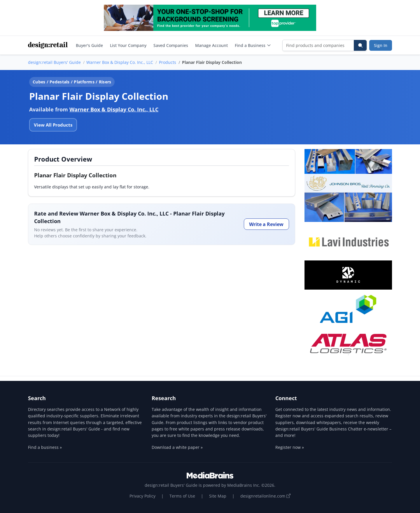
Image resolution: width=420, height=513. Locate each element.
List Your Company (128, 45)
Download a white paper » (177, 447)
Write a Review (266, 224)
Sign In (381, 45)
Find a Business (253, 45)
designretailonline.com (265, 496)
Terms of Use (182, 496)
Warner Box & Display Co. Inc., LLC (120, 62)
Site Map (218, 496)
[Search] (360, 45)
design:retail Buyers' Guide (54, 62)
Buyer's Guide (89, 45)
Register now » (290, 447)
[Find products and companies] (318, 45)
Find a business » (45, 447)
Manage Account (211, 45)
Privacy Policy (142, 496)
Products (168, 62)
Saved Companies (171, 45)
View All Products (53, 125)
